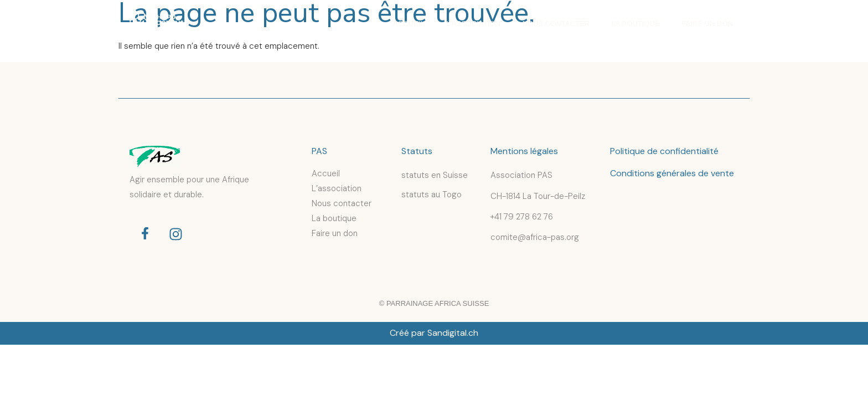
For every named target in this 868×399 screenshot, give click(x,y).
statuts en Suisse (435, 175)
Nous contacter (556, 24)
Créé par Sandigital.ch (434, 333)
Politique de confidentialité (664, 151)
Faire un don (707, 24)
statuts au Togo (432, 195)
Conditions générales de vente (672, 173)
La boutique (636, 24)
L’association (473, 24)
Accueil (409, 24)
